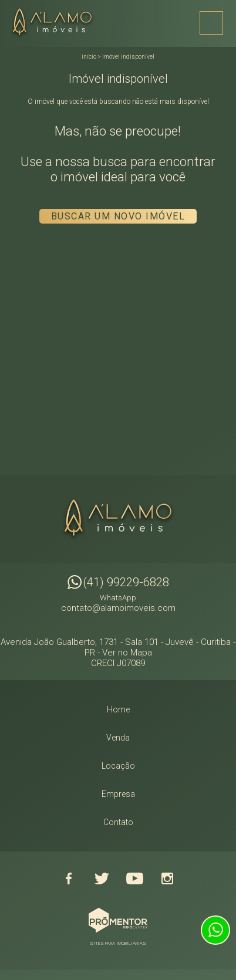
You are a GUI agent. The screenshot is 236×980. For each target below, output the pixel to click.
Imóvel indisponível (128, 57)
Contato (118, 822)
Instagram (167, 878)
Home (118, 709)
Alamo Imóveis (118, 519)
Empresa (118, 794)
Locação (118, 766)
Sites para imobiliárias (118, 943)
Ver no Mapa (127, 653)
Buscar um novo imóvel (118, 216)
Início (89, 57)
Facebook (69, 878)
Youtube (134, 878)
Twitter (102, 878)
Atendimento (215, 930)
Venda (118, 738)
